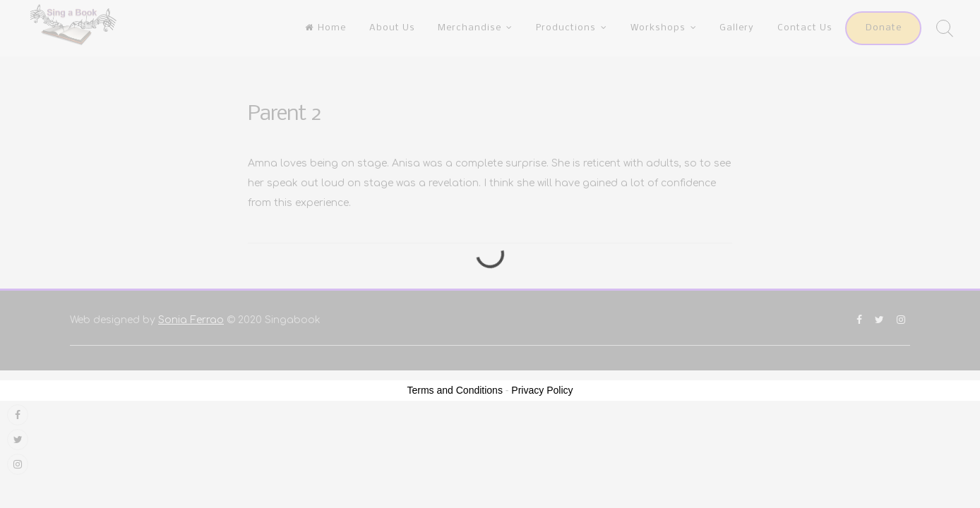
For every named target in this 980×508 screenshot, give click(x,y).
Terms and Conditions (455, 390)
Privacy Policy (542, 390)
